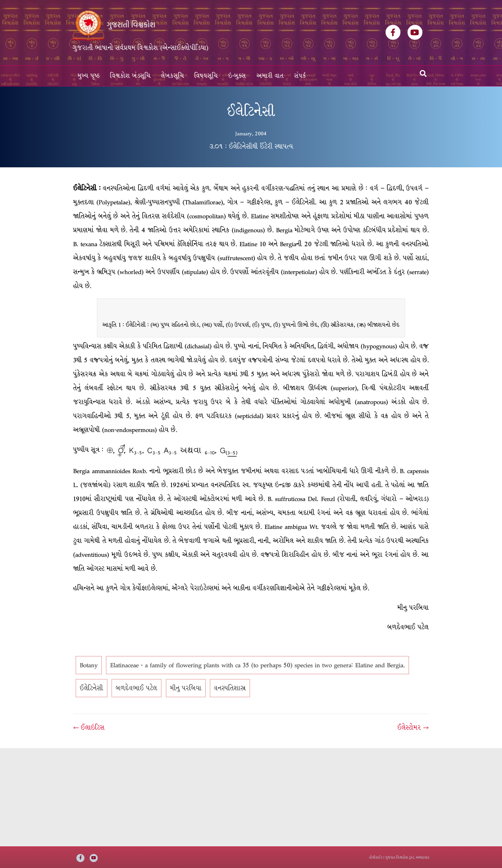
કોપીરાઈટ (376, 857)
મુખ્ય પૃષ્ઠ (89, 76)
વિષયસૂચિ (206, 76)
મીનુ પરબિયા (186, 688)
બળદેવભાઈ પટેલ (136, 688)
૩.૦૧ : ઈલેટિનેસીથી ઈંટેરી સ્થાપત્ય (251, 146)
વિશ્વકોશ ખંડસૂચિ (130, 76)
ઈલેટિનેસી (92, 688)
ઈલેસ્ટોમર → (413, 728)
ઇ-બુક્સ (237, 76)
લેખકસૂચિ (173, 76)
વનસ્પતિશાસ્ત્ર (230, 688)
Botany (89, 665)
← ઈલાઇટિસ (89, 728)
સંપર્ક (300, 76)
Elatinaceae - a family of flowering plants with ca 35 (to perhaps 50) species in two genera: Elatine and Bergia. (257, 665)
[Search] (423, 74)
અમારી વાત (270, 76)
